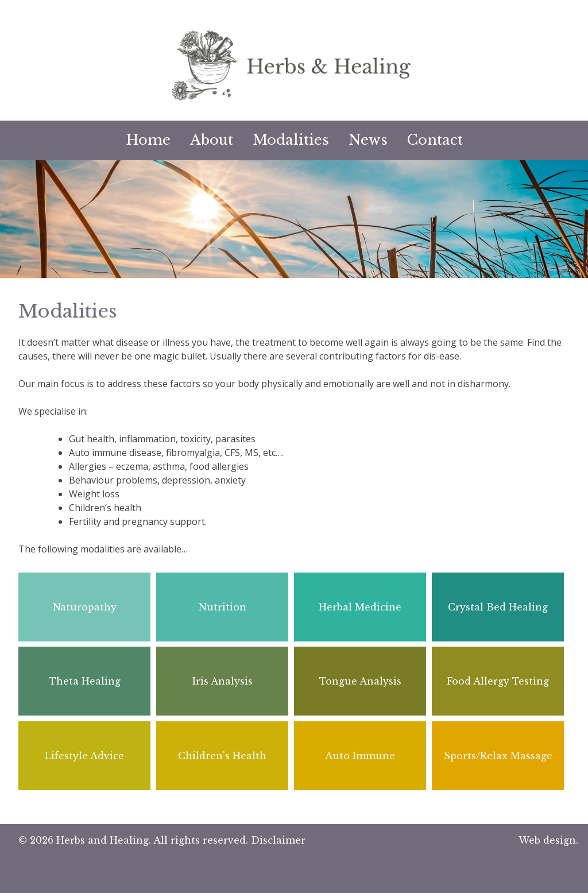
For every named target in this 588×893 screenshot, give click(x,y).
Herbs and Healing (102, 840)
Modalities (291, 140)
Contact (435, 140)
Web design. (548, 840)
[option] (294, 219)
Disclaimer (278, 840)
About (212, 140)
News (368, 140)
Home (148, 140)
